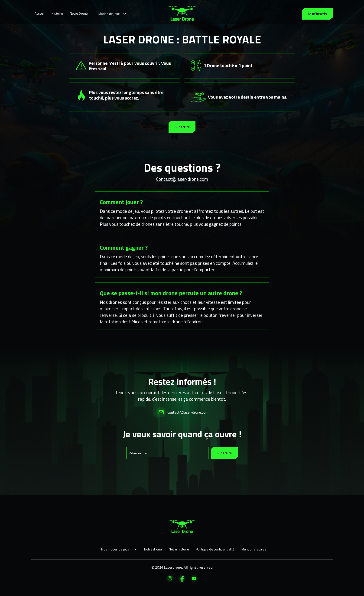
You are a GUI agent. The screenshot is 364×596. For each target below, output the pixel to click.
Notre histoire (179, 549)
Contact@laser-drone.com (182, 179)
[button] (113, 14)
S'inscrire (182, 127)
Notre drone (153, 549)
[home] (182, 14)
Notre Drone (79, 13)
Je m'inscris (317, 14)
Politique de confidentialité (215, 549)
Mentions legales (254, 549)
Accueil (40, 13)
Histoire (57, 13)
